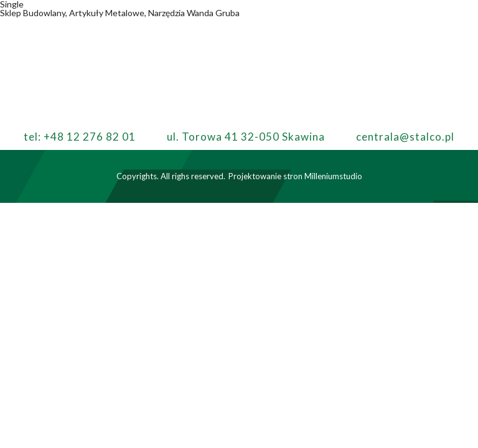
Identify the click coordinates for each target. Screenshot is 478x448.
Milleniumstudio (333, 176)
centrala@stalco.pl (405, 137)
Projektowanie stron (265, 176)
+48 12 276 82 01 (90, 137)
